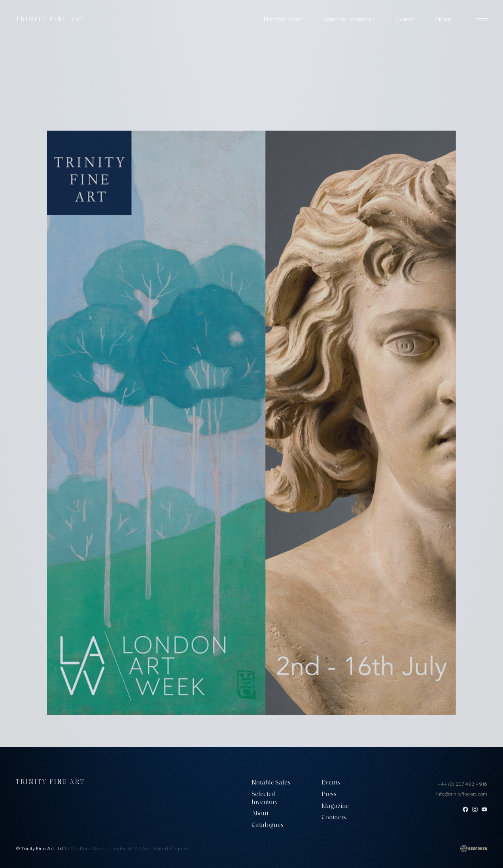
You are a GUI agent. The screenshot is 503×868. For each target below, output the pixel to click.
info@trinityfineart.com (462, 794)
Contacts (334, 818)
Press (329, 794)
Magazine (335, 806)
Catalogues (268, 825)
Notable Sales (283, 19)
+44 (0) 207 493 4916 (462, 784)
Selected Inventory (349, 19)
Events (405, 19)
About (443, 19)
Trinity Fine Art (50, 20)
